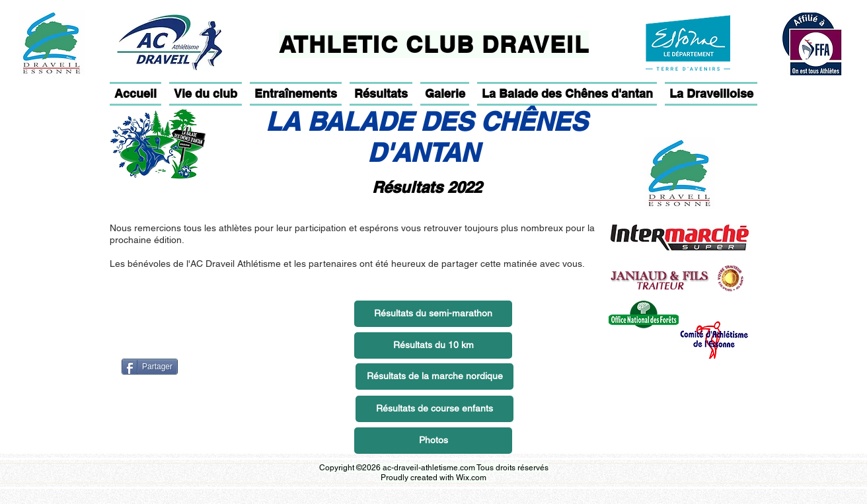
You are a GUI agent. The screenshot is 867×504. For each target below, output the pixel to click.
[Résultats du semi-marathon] (433, 314)
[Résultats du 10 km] (433, 345)
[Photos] (433, 441)
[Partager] (150, 367)
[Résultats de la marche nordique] (434, 377)
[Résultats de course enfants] (434, 409)
